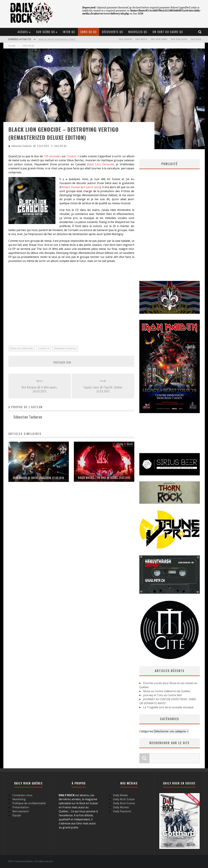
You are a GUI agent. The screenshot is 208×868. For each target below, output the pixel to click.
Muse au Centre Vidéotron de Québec (57, 40)
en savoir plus (91, 187)
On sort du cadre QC (168, 32)
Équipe (17, 815)
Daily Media (196, 39)
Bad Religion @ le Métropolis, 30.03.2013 (40, 389)
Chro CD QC (89, 32)
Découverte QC (113, 32)
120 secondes (52, 156)
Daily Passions (125, 39)
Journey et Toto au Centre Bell (162, 695)
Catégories (146, 731)
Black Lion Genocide (101, 164)
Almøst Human (71, 187)
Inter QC (69, 32)
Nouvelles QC (138, 32)
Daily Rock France (159, 39)
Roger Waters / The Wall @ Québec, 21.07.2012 (104, 478)
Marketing (19, 799)
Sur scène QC (45, 32)
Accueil (23, 32)
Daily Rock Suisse (179, 39)
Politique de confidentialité (29, 803)
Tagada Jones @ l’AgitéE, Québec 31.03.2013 (103, 389)
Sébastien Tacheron (21, 146)
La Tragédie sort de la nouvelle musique (168, 707)
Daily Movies (141, 39)
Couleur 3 (73, 156)
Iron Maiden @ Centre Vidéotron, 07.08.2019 (39, 478)
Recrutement (21, 811)
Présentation (21, 807)
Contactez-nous (22, 795)
